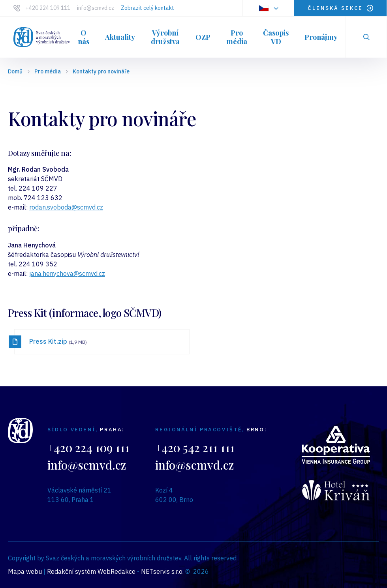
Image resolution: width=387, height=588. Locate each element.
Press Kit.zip (58, 341)
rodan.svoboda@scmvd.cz (66, 207)
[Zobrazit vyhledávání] (366, 37)
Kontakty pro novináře (101, 71)
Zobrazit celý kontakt (147, 8)
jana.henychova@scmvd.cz (67, 273)
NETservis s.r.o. (162, 571)
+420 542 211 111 (195, 447)
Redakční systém (71, 571)
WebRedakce (116, 571)
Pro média (48, 71)
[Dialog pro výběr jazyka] (268, 8)
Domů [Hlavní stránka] (15, 71)
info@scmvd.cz (96, 8)
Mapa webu (25, 571)
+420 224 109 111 (48, 8)
